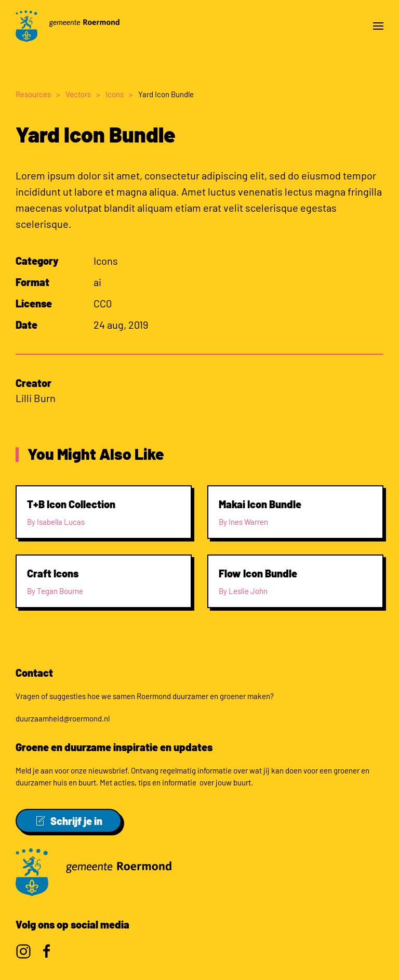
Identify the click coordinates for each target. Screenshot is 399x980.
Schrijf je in (69, 821)
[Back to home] (68, 26)
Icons (106, 261)
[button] (378, 26)
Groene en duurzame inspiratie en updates (114, 747)
